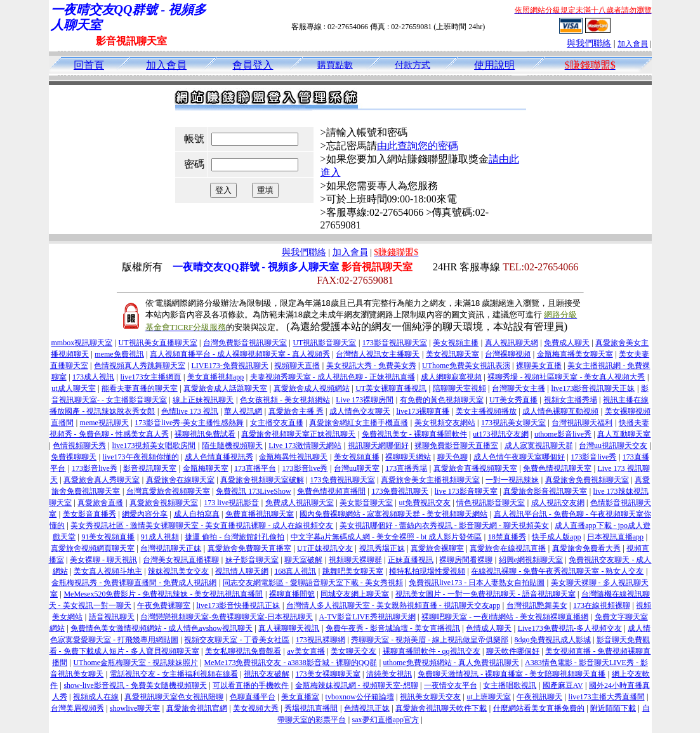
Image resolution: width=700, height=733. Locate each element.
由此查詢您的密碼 (418, 146)
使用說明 (494, 65)
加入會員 (633, 44)
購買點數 (335, 65)
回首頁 (89, 65)
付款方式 (413, 65)
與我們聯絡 (589, 43)
